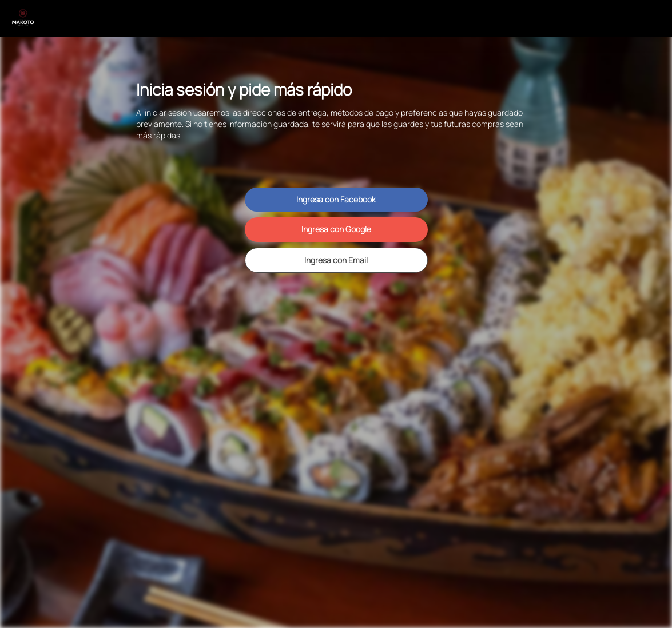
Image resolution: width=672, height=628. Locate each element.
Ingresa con (336, 199)
